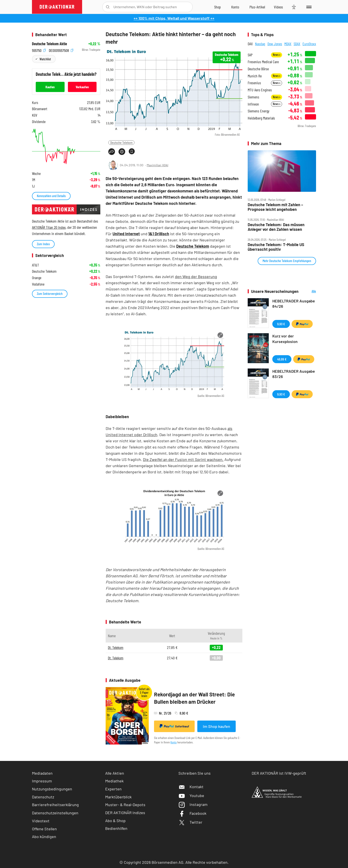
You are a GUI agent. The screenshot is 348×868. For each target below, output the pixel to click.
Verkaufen (82, 87)
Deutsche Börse (258, 69)
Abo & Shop (115, 821)
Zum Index (43, 244)
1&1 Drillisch (159, 234)
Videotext (41, 821)
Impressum (42, 781)
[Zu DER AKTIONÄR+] (257, 7)
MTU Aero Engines (260, 90)
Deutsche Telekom (121, 142)
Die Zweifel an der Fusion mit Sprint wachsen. (183, 459)
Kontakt (191, 787)
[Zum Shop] (217, 7)
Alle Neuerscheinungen (308, 291)
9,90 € (281, 324)
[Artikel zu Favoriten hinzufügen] (132, 151)
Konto (174, 742)
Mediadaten (42, 773)
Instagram (193, 804)
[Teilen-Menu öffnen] (112, 152)
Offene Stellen (44, 829)
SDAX (297, 44)
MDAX (288, 44)
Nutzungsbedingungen (52, 789)
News (277, 55)
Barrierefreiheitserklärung (55, 805)
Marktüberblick (118, 797)
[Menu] (308, 7)
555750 (39, 50)
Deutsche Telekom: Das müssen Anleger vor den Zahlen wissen (276, 227)
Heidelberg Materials (261, 118)
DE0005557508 (61, 50)
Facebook (192, 813)
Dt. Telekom (116, 647)
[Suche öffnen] (108, 7)
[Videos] (278, 7)
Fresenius (254, 83)
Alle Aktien (115, 773)
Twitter (190, 822)
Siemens (253, 97)
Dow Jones (275, 44)
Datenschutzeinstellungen (55, 813)
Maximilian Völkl (157, 165)
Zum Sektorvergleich (50, 293)
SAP (250, 55)
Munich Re (255, 76)
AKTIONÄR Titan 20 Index (49, 227)
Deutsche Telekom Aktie (49, 44)
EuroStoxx (309, 44)
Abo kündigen (44, 837)
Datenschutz (43, 797)
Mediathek (114, 781)
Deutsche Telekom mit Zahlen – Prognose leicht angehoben (275, 207)
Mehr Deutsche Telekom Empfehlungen (287, 261)
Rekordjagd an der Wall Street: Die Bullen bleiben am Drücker (194, 698)
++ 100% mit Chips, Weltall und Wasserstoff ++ (174, 18)
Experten (113, 789)
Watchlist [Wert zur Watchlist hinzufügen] (45, 59)
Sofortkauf (174, 726)
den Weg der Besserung (196, 276)
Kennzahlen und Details (51, 196)
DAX (250, 44)
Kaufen (50, 87)
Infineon (253, 104)
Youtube (191, 796)
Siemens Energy (259, 111)
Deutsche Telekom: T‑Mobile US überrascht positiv (276, 247)
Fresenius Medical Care (263, 62)
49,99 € (282, 359)
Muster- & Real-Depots (125, 805)
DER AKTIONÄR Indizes (125, 813)
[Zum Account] (235, 7)
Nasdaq (260, 44)
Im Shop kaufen (217, 726)
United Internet (126, 234)
